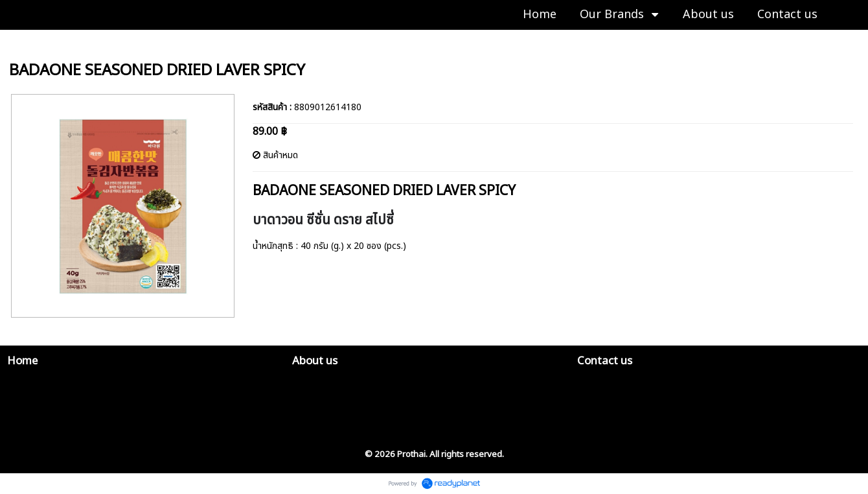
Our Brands (33, 43)
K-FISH (82, 43)
